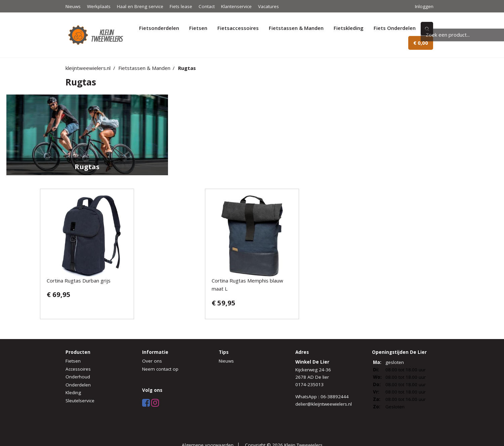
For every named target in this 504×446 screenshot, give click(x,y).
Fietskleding (349, 28)
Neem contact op (160, 369)
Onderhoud (78, 377)
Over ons (152, 361)
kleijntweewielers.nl (88, 68)
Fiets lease (181, 6)
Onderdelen (78, 385)
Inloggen (424, 6)
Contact (207, 6)
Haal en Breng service (140, 6)
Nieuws (73, 6)
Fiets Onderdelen (395, 28)
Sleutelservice (80, 401)
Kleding (73, 393)
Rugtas (187, 68)
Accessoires (78, 369)
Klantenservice (236, 6)
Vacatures (268, 6)
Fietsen (198, 28)
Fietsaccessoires (238, 28)
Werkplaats (99, 6)
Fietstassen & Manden (296, 28)
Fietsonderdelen (159, 28)
